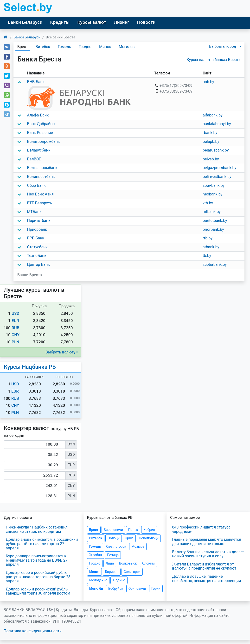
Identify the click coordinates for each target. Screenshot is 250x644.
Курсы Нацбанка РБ (30, 367)
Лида (110, 563)
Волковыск (128, 563)
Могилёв (96, 589)
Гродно (85, 47)
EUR (15, 321)
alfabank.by (212, 115)
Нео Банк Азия (40, 194)
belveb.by (211, 159)
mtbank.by (212, 212)
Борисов (112, 572)
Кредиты (60, 22)
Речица (113, 555)
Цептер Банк (39, 264)
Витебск (43, 47)
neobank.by (212, 194)
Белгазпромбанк (42, 168)
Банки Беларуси (25, 22)
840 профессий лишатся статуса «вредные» (201, 529)
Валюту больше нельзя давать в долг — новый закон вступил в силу (208, 554)
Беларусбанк (39, 150)
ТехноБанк (37, 256)
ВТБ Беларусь (40, 203)
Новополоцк (149, 538)
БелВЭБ (34, 159)
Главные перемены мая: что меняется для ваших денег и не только (207, 542)
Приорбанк (37, 229)
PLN (15, 342)
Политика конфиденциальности (33, 631)
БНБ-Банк (36, 82)
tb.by (207, 256)
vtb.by (208, 203)
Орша (129, 538)
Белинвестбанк (41, 177)
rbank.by (210, 133)
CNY (16, 335)
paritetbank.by (215, 221)
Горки (156, 589)
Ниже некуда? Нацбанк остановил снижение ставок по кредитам (37, 529)
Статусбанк (38, 247)
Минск (105, 47)
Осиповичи (137, 589)
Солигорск (132, 572)
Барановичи (113, 530)
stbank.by (211, 247)
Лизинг (122, 22)
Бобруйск (116, 589)
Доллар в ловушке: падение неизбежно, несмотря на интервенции (206, 579)
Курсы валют (92, 22)
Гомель (64, 47)
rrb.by (208, 238)
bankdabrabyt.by (217, 124)
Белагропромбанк (44, 142)
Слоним (148, 563)
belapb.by (211, 142)
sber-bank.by (214, 185)
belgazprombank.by (219, 168)
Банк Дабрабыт (41, 124)
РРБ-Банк (36, 238)
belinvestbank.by (217, 177)
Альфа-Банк (38, 115)
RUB (15, 328)
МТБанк (34, 212)
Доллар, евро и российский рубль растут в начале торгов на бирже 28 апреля (38, 577)
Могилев (127, 47)
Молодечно (98, 580)
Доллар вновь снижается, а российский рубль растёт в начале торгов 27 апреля (42, 544)
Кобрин (149, 530)
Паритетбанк (39, 221)
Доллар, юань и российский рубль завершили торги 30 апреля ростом (38, 591)
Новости (146, 22)
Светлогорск (116, 547)
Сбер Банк (36, 185)
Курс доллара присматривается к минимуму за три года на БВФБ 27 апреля (37, 560)
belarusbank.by (216, 150)
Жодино (119, 580)
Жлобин (96, 555)
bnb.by (208, 82)
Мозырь (138, 547)
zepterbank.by (215, 264)
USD (15, 313)
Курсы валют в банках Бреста (214, 60)
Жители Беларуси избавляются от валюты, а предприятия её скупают (204, 566)
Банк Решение (40, 133)
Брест (94, 530)
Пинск (133, 530)
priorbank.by (213, 229)
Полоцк (114, 538)
